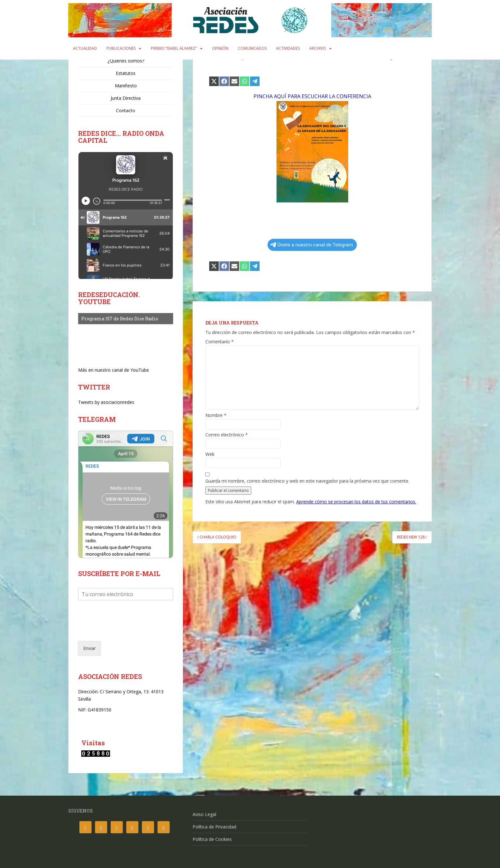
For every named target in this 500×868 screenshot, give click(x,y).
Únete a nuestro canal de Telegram (312, 245)
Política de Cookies (212, 839)
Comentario (220, 342)
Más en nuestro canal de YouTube (114, 370)
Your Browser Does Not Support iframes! (126, 494)
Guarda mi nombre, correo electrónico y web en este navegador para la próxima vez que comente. (307, 481)
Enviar (89, 648)
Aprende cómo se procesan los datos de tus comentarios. (356, 502)
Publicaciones (121, 48)
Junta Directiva (126, 98)
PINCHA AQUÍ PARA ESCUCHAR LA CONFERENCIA (312, 96)
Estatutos (126, 73)
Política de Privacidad (214, 827)
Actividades (288, 48)
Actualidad (85, 48)
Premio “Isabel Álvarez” (174, 48)
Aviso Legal (204, 814)
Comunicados (252, 48)
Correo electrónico (227, 435)
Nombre (216, 415)
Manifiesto (126, 86)
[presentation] (127, 631)
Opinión (220, 48)
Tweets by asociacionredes (106, 402)
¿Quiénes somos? (126, 61)
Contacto (126, 110)
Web (210, 454)
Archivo (318, 48)
